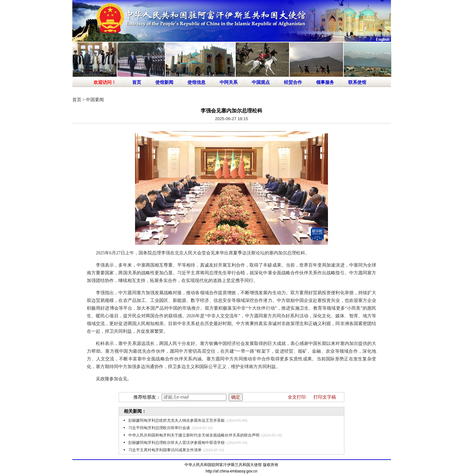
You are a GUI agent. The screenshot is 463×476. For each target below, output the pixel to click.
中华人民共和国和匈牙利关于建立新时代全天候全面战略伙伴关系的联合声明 (194, 435)
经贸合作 (293, 82)
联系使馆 (357, 82)
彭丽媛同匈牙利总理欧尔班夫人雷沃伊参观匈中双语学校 (177, 443)
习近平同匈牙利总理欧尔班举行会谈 (159, 428)
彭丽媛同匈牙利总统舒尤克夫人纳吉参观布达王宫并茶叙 (177, 420)
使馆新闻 (164, 82)
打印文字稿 (325, 397)
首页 (137, 82)
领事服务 (325, 82)
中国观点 (261, 82)
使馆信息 (196, 82)
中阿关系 (229, 82)
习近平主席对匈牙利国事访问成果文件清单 (165, 450)
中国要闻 (95, 100)
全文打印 (297, 397)
